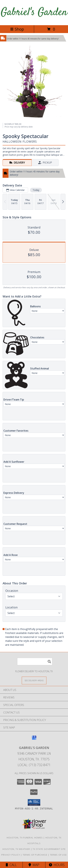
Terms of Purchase (35, 855)
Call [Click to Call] (11, 865)
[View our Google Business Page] (34, 739)
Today (36, 190)
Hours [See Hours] (57, 865)
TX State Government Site (49, 849)
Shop (17, 29)
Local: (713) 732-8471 (34, 765)
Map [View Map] (34, 865)
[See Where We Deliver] (34, 680)
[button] (34, 802)
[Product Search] (35, 662)
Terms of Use (58, 855)
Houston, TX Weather (16, 849)
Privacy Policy (11, 855)
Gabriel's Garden (34, 13)
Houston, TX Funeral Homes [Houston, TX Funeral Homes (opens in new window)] (25, 838)
